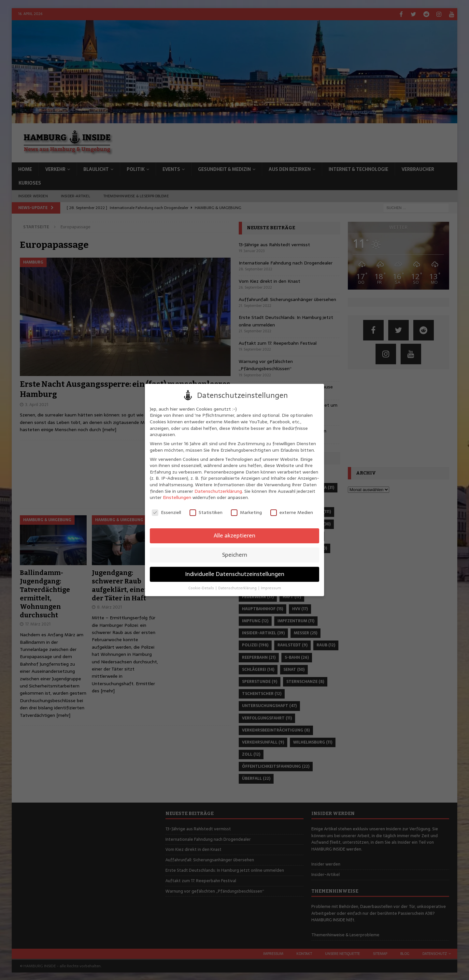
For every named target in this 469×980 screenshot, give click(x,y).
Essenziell (166, 513)
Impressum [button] (271, 588)
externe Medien (292, 513)
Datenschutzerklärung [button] (238, 588)
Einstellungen (177, 497)
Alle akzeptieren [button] (234, 535)
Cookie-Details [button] (202, 588)
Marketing (246, 513)
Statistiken (206, 513)
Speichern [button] (235, 555)
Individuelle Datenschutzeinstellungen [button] (235, 574)
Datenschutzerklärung (218, 491)
